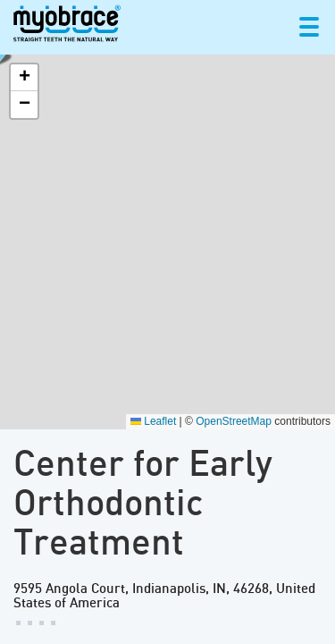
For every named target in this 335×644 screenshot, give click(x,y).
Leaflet (153, 421)
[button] (24, 78)
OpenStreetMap (234, 421)
